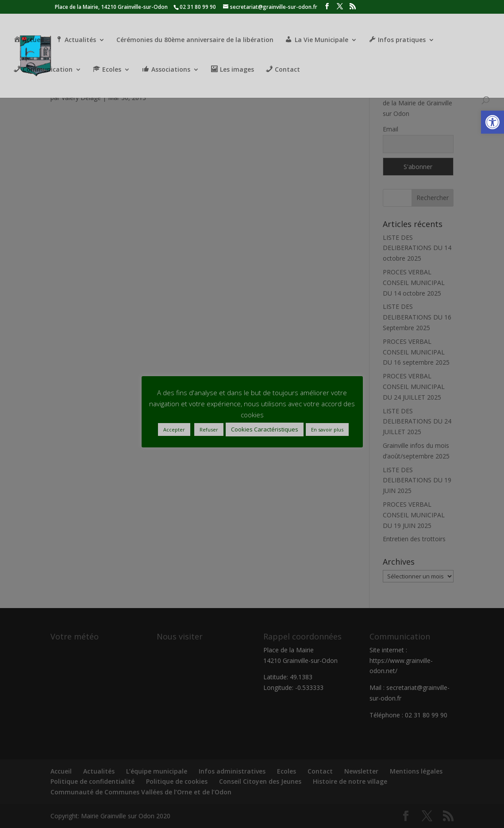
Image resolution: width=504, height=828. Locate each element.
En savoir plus (327, 429)
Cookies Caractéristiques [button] (265, 429)
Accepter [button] (174, 429)
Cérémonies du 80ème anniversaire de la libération (195, 40)
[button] (492, 122)
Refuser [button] (209, 429)
